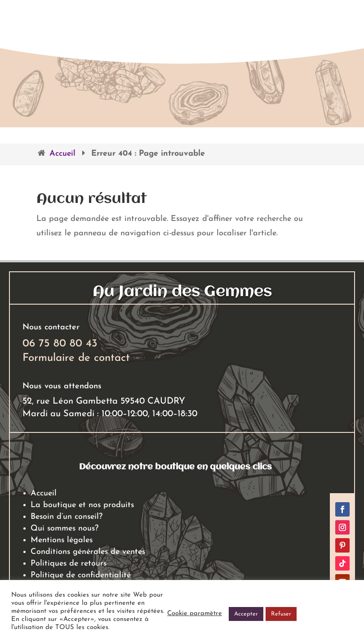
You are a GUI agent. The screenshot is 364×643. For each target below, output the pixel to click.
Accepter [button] (246, 614)
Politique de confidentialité (81, 575)
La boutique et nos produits (82, 505)
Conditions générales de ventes (88, 552)
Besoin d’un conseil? (67, 517)
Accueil (62, 154)
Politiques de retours (69, 564)
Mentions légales (62, 540)
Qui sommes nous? (64, 528)
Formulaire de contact (76, 358)
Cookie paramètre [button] (195, 614)
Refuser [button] (281, 614)
